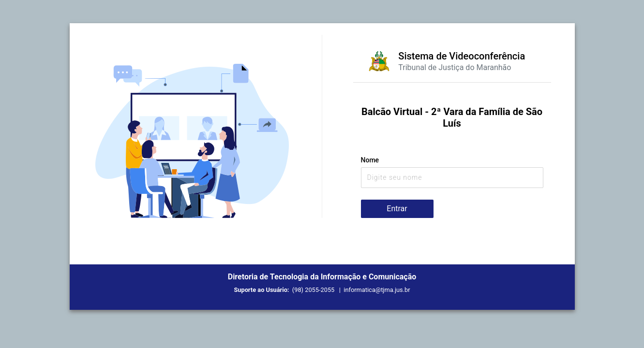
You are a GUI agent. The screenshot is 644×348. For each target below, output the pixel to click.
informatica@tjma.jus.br (377, 290)
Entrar (397, 209)
